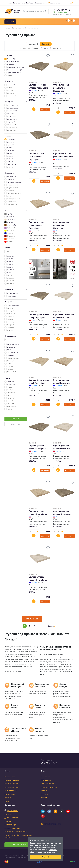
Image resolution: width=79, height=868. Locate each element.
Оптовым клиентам (41, 3)
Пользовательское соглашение (16, 832)
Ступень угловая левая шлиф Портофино (61, 88)
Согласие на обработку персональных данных (18, 836)
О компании (8, 3)
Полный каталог (10, 777)
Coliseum (35, 90)
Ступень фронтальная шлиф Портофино (39, 316)
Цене (37, 48)
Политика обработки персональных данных (18, 857)
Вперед (51, 626)
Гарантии (8, 821)
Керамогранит (10, 794)
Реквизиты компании (49, 787)
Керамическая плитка (12, 780)
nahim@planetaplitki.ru (53, 824)
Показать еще (32, 619)
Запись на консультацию (21, 845)
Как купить (8, 814)
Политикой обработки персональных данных (44, 851)
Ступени (7, 801)
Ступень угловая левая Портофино (62, 381)
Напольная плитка (11, 784)
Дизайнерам (30, 3)
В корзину (45, 110)
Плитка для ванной (11, 787)
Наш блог (45, 794)
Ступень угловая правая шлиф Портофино (37, 156)
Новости (44, 791)
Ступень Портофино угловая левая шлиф (39, 86)
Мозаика (8, 798)
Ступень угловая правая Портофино (38, 513)
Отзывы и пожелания (12, 828)
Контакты (45, 798)
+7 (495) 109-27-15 (62, 10)
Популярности (56, 48)
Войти (72, 3)
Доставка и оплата (19, 3)
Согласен (45, 857)
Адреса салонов (55, 3)
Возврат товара (10, 825)
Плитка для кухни (11, 791)
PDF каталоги (46, 780)
